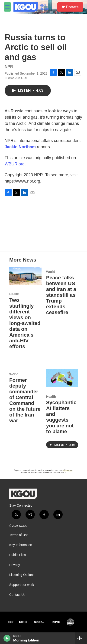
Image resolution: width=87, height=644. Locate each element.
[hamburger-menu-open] (7, 7)
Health (14, 294)
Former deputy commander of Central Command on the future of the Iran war (25, 400)
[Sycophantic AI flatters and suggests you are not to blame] (62, 378)
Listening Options (22, 575)
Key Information (21, 545)
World (51, 272)
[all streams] (81, 638)
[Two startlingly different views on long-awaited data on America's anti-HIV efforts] (25, 276)
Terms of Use (19, 535)
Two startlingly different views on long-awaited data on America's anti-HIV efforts (25, 323)
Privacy (15, 565)
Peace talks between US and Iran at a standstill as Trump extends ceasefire (61, 295)
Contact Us (17, 595)
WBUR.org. (15, 164)
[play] (7, 638)
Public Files (18, 555)
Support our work (22, 585)
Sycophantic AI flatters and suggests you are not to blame (61, 417)
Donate (72, 7)
